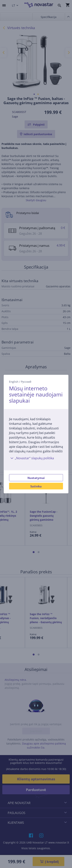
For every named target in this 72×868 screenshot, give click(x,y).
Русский (26, 382)
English (14, 382)
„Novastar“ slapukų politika (31, 458)
